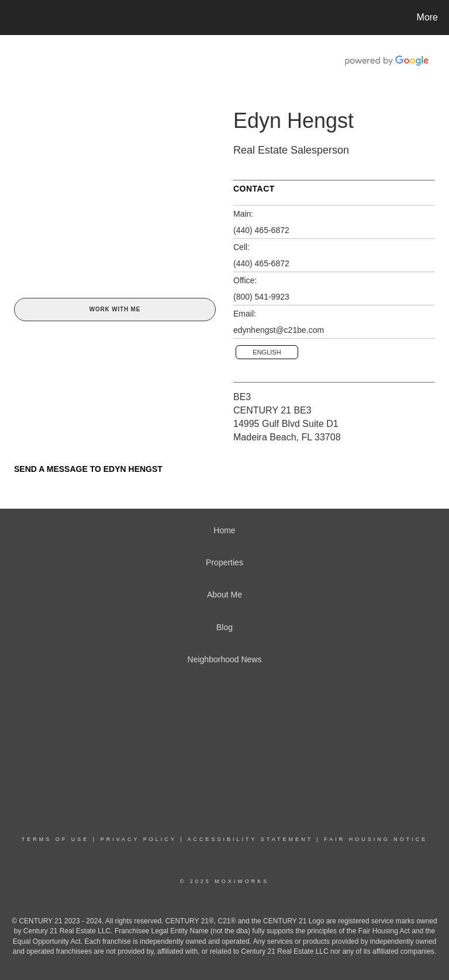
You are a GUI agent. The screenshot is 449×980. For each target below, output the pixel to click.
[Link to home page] (11, 18)
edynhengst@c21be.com (279, 330)
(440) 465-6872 (261, 230)
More (427, 17)
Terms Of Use (56, 839)
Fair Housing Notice (376, 839)
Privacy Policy (139, 839)
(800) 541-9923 (261, 297)
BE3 (242, 397)
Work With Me (115, 309)
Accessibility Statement (250, 839)
